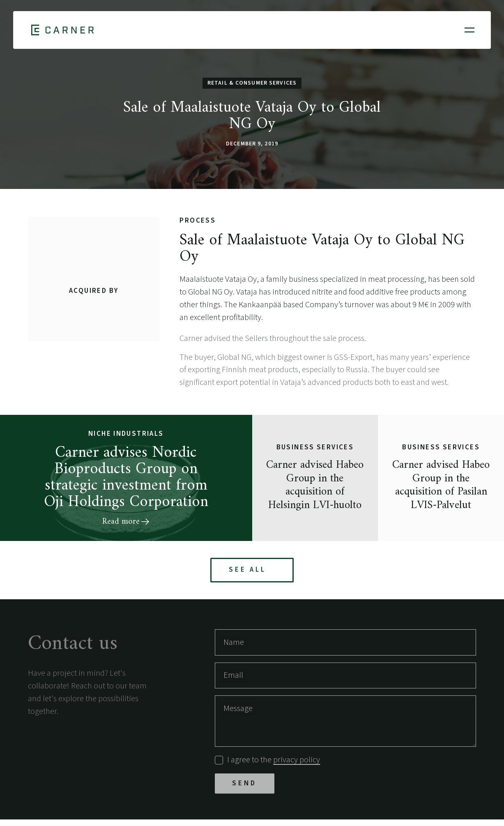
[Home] (62, 30)
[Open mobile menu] (469, 30)
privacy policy (297, 762)
